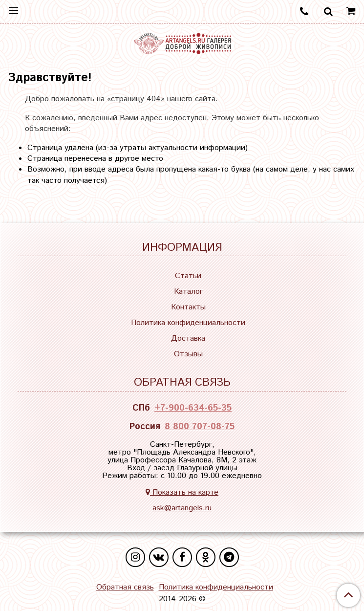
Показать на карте (182, 492)
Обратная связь (125, 588)
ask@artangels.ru (182, 508)
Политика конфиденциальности (188, 323)
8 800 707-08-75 (200, 427)
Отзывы (188, 354)
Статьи (188, 276)
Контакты (188, 307)
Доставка (188, 338)
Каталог (188, 292)
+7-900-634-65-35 (193, 408)
